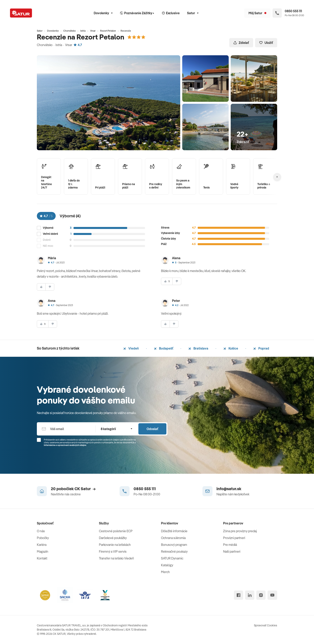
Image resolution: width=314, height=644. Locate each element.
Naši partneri (232, 551)
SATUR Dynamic (172, 558)
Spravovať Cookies (266, 625)
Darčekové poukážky (113, 538)
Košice (231, 348)
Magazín (43, 551)
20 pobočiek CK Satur (73, 489)
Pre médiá (230, 545)
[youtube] (272, 595)
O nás (41, 531)
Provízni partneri (234, 538)
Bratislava (198, 348)
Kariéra (42, 545)
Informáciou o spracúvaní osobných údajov (65, 445)
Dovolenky (103, 13)
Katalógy (167, 565)
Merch (165, 572)
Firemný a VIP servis (113, 551)
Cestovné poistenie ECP (116, 531)
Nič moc (48, 246)
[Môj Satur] (257, 13)
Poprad (261, 348)
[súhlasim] (41, 287)
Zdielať (241, 43)
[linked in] (250, 595)
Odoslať (152, 429)
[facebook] (239, 595)
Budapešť (164, 348)
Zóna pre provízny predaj (240, 531)
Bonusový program (174, 545)
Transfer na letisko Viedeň (116, 558)
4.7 (78, 45)
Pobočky (43, 538)
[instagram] (261, 595)
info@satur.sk (229, 489)
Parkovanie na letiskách (115, 545)
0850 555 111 (145, 489)
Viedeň (131, 348)
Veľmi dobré (50, 234)
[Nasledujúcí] (277, 177)
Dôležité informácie (174, 531)
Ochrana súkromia (173, 538)
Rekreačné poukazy (174, 551)
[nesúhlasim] (50, 287)
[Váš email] (66, 429)
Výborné (48, 228)
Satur (193, 13)
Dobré (47, 240)
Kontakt (42, 558)
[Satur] (21, 13)
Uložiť (266, 43)
